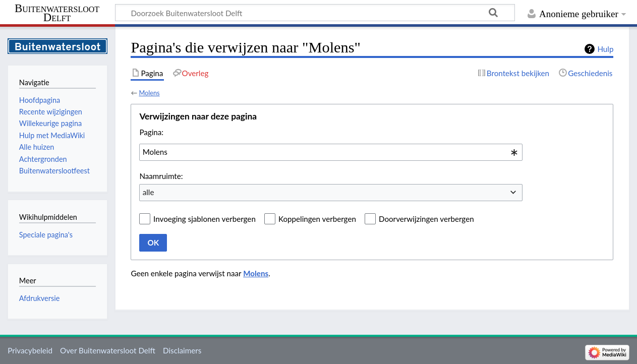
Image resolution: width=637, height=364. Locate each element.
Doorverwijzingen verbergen (426, 219)
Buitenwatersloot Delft (57, 13)
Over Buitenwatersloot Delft (108, 350)
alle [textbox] (149, 192)
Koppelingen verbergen (317, 219)
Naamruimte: (161, 176)
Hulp (605, 49)
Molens (149, 93)
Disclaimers (182, 350)
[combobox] (331, 152)
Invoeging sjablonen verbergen (205, 219)
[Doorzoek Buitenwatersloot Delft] (315, 13)
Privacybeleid (30, 350)
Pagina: (151, 132)
